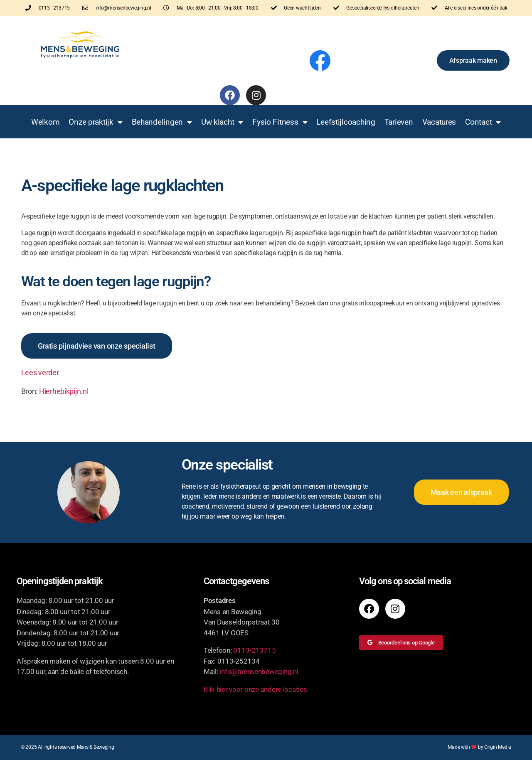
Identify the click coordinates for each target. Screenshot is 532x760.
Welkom (45, 122)
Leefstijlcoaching (346, 122)
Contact (483, 122)
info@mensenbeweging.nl (259, 671)
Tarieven (399, 122)
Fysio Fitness (280, 122)
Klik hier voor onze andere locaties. (256, 689)
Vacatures (439, 122)
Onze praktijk (95, 122)
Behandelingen (162, 122)
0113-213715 (254, 650)
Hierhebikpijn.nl (64, 391)
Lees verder (40, 373)
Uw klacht (222, 122)
